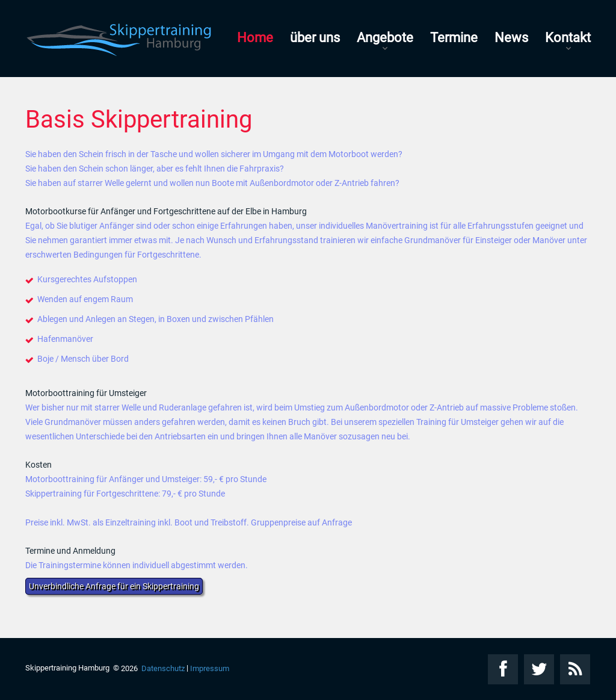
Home (255, 38)
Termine (454, 38)
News (511, 38)
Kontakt (568, 38)
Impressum (210, 668)
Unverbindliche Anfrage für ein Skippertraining (114, 586)
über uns (315, 38)
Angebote (385, 38)
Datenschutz (163, 668)
